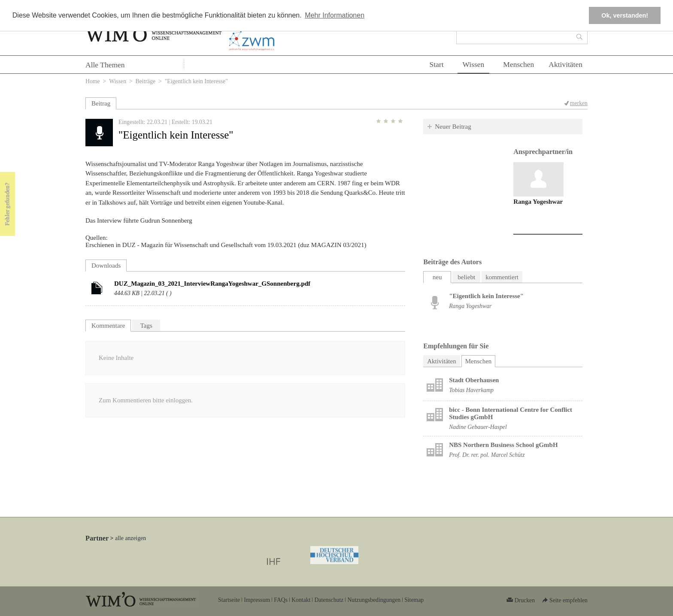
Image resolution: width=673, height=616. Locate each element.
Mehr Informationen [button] (335, 15)
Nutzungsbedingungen (374, 600)
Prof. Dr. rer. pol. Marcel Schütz (487, 455)
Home (93, 81)
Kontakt (301, 600)
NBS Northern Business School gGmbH (503, 445)
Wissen (474, 64)
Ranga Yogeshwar (538, 202)
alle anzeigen (130, 538)
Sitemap (414, 600)
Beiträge (146, 81)
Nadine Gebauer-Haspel (478, 427)
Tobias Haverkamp (471, 390)
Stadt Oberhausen (474, 380)
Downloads (106, 266)
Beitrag (101, 103)
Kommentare (108, 326)
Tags (146, 326)
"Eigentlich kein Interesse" (486, 296)
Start (436, 64)
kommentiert (502, 277)
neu (437, 277)
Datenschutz (329, 600)
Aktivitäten (565, 64)
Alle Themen (105, 65)
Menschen (518, 64)
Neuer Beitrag (453, 127)
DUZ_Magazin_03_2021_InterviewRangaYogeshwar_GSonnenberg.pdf (212, 284)
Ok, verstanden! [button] (625, 15)
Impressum (257, 600)
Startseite (229, 600)
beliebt (466, 277)
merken (579, 103)
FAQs (281, 600)
